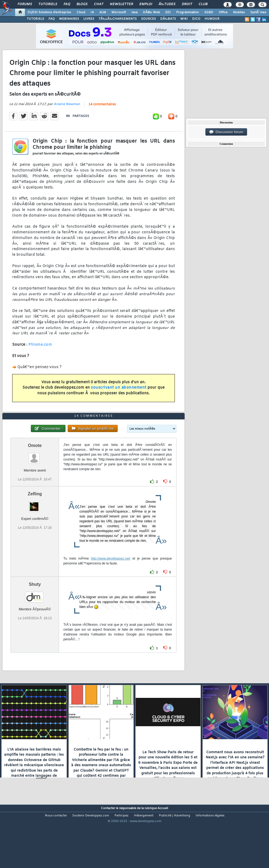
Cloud (81, 12)
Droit (187, 4)
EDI (168, 12)
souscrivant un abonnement (119, 397)
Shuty (35, 610)
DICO (196, 19)
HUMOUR (212, 19)
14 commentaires (102, 113)
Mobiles (239, 12)
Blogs (82, 4)
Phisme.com (40, 353)
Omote (35, 472)
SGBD (209, 12)
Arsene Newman (67, 113)
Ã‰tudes (167, 4)
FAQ (67, 4)
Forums (25, 4)
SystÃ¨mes (258, 12)
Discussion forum (226, 132)
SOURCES (148, 19)
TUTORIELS (35, 19)
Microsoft (119, 12)
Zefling (35, 520)
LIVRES (89, 19)
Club (203, 4)
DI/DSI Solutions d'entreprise (49, 12)
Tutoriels (48, 4)
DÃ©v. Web (151, 12)
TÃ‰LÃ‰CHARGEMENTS (118, 19)
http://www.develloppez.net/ (111, 585)
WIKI (184, 19)
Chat (99, 4)
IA (92, 12)
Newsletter (121, 4)
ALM (103, 12)
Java (134, 12)
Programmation (188, 12)
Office (223, 12)
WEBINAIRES (69, 19)
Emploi (146, 4)
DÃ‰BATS (168, 19)
